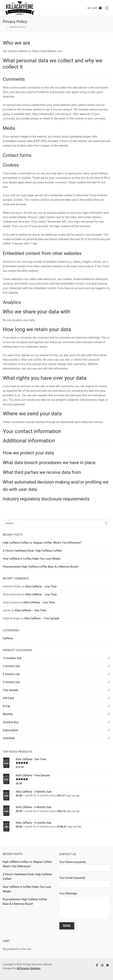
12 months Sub (12, 658)
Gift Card (8, 698)
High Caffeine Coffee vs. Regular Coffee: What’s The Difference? (42, 543)
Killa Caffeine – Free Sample (42, 618)
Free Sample (10, 690)
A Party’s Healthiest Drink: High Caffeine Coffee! (32, 551)
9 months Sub (11, 682)
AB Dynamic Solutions (29, 968)
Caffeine (8, 638)
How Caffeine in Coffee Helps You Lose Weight (32, 559)
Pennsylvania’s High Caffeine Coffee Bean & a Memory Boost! (41, 567)
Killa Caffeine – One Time (41, 586)
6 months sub (11, 674)
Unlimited (9, 738)
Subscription (11, 730)
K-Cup (6, 706)
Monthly (8, 714)
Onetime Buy (11, 722)
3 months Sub (11, 666)
